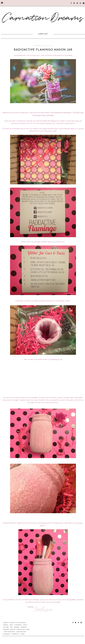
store (22, 634)
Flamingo (18, 625)
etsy (12, 625)
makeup (17, 627)
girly (26, 625)
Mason (13, 630)
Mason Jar (21, 630)
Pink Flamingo (10, 632)
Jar (12, 627)
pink (28, 630)
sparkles (16, 634)
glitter (6, 627)
